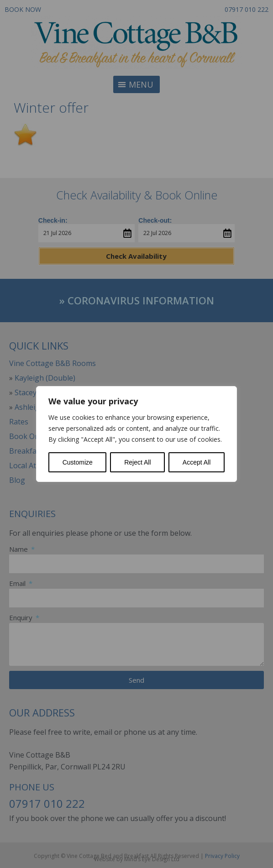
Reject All (137, 462)
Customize (78, 462)
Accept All (197, 462)
